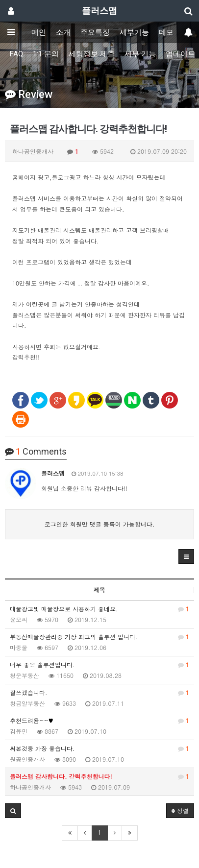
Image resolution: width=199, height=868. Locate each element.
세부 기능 (140, 54)
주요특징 (95, 32)
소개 (63, 32)
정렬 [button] (180, 810)
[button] (186, 556)
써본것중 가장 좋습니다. (99, 748)
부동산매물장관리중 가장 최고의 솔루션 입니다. (99, 637)
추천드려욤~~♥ (99, 721)
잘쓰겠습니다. (99, 693)
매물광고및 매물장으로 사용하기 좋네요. (99, 609)
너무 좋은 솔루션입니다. (99, 665)
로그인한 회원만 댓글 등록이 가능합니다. (100, 524)
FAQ (16, 54)
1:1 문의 (46, 54)
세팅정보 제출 (92, 54)
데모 (166, 32)
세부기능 (134, 32)
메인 (39, 32)
